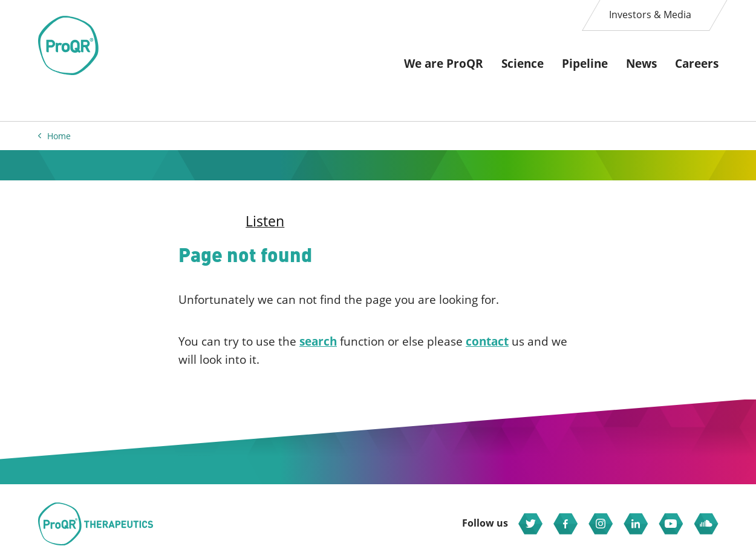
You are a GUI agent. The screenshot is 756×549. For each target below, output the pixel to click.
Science (523, 64)
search (318, 341)
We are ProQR (444, 64)
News (641, 64)
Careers (697, 64)
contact (487, 341)
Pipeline (585, 64)
